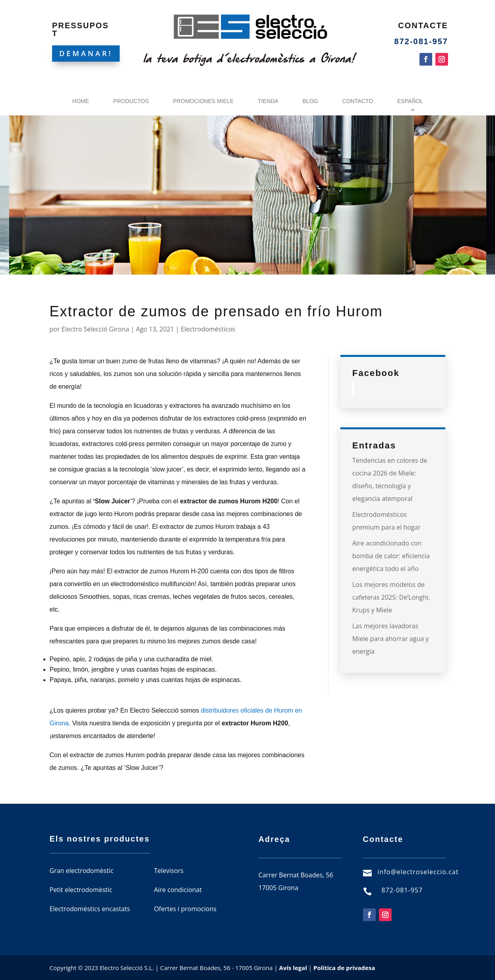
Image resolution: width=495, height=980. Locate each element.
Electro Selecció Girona (95, 329)
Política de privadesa (344, 968)
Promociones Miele (203, 101)
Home (81, 101)
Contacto (358, 101)
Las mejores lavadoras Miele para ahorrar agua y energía (390, 639)
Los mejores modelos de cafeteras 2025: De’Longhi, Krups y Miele (391, 597)
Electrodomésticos (208, 329)
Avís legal (293, 968)
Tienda (268, 101)
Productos (131, 101)
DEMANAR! (86, 53)
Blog (310, 101)
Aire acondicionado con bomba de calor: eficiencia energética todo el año (391, 556)
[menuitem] (412, 103)
